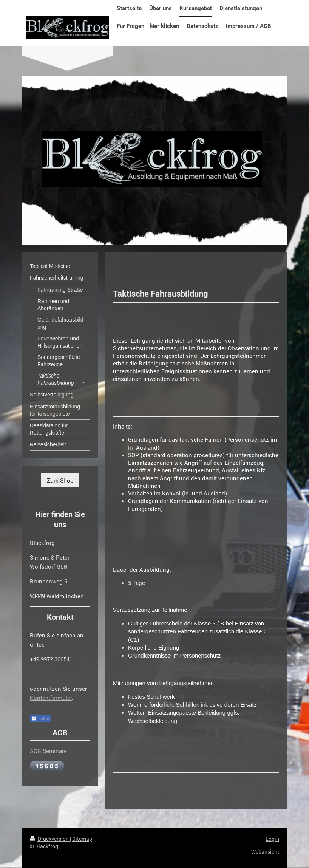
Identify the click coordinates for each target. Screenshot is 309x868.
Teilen (40, 719)
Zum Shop (60, 480)
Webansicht (265, 852)
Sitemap (82, 839)
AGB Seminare (48, 751)
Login (272, 839)
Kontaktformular (51, 698)
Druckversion (50, 839)
